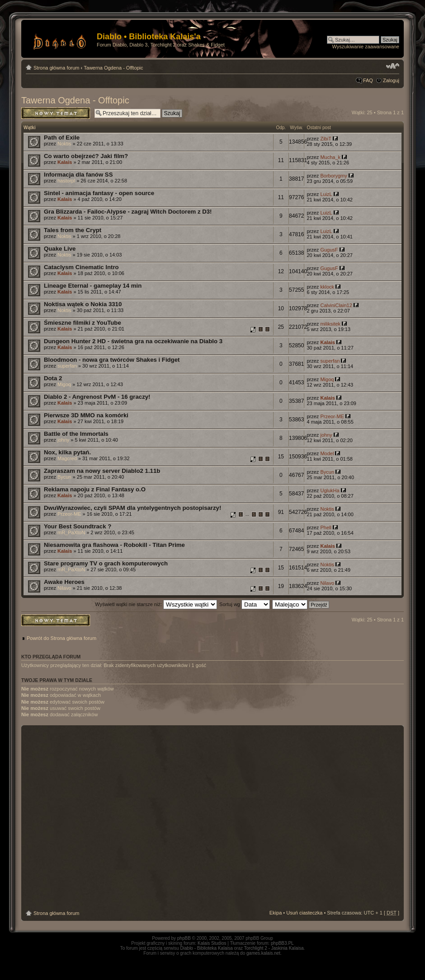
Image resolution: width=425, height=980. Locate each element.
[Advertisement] (88, 818)
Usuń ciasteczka (304, 913)
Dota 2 (53, 378)
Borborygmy (333, 176)
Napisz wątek (56, 113)
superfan (67, 366)
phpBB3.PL (282, 943)
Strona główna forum (57, 68)
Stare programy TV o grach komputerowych (106, 563)
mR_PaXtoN (71, 532)
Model (327, 453)
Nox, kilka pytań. (67, 452)
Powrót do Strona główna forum (61, 638)
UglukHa (330, 490)
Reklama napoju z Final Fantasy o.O (95, 489)
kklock (327, 287)
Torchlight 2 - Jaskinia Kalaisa (274, 948)
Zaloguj (391, 80)
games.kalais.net (263, 953)
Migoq (64, 384)
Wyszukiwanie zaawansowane (366, 47)
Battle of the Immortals (76, 434)
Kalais (65, 162)
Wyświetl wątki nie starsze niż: (156, 604)
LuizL (326, 194)
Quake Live (60, 249)
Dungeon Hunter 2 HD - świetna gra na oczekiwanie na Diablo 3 (133, 341)
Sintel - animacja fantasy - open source (99, 193)
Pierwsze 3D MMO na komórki (86, 415)
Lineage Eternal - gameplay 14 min (93, 286)
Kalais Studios (212, 943)
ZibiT (326, 139)
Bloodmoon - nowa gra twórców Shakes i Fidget (112, 360)
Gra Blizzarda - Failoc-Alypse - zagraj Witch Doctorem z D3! (128, 212)
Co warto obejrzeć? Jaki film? (86, 156)
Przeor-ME (332, 416)
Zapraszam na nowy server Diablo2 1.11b (102, 471)
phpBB (184, 938)
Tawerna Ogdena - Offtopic (113, 68)
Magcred (67, 458)
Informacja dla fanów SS (78, 175)
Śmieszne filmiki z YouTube (83, 323)
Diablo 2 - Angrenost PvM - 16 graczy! (97, 397)
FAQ (368, 80)
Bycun (64, 477)
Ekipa (276, 913)
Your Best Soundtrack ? (78, 526)
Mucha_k (330, 157)
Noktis (64, 144)
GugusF (329, 250)
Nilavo (64, 588)
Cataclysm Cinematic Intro (81, 267)
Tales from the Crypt (73, 230)
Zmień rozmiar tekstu (393, 66)
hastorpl (66, 181)
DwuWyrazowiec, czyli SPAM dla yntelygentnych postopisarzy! (132, 508)
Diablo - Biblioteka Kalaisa (207, 948)
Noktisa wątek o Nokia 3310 (83, 304)
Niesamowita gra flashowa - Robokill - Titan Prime (114, 545)
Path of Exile (62, 138)
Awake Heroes (64, 582)
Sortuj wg (245, 604)
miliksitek (330, 324)
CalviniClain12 (336, 305)
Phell (326, 527)
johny (63, 440)
